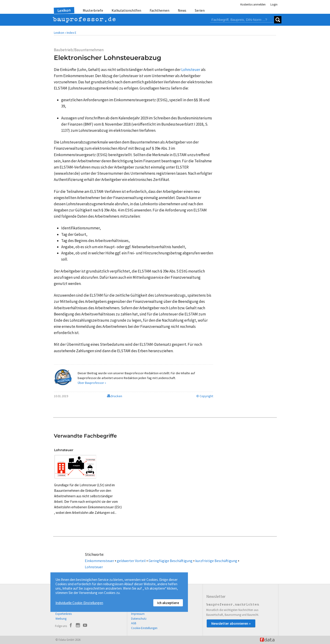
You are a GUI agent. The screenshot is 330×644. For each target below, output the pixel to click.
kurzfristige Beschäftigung (216, 561)
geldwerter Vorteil (131, 561)
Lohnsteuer (94, 567)
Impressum (138, 614)
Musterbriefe (93, 10)
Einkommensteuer (99, 561)
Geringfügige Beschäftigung (170, 561)
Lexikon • (60, 33)
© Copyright (205, 396)
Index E (71, 33)
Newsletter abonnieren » (231, 623)
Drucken (115, 396)
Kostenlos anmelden (253, 4)
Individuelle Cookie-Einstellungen (79, 603)
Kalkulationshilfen (126, 10)
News (182, 10)
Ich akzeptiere (168, 603)
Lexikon (64, 10)
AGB (134, 623)
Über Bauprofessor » (92, 383)
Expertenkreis (64, 614)
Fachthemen (159, 10)
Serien (200, 10)
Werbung (61, 619)
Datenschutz (139, 619)
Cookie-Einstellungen (144, 628)
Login (274, 4)
